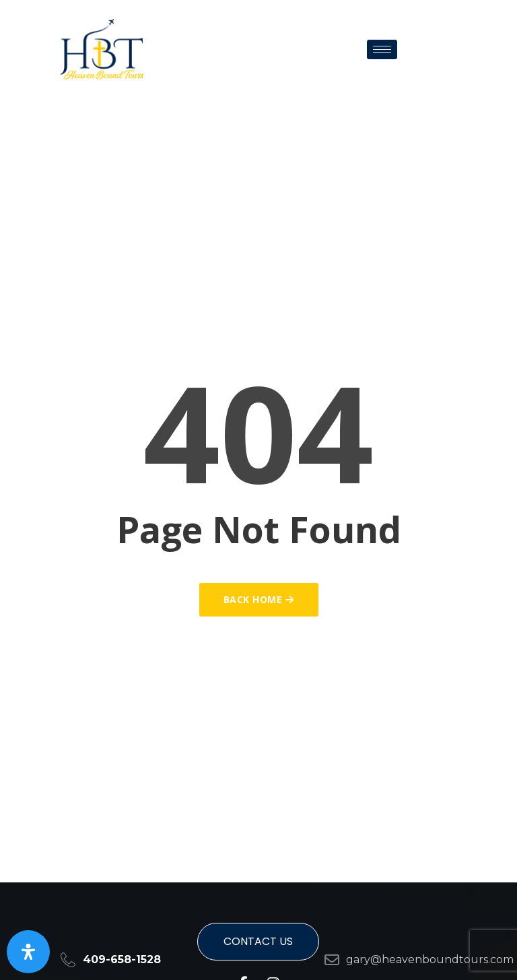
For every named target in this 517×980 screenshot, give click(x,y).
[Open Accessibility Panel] (28, 952)
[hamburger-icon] (382, 49)
